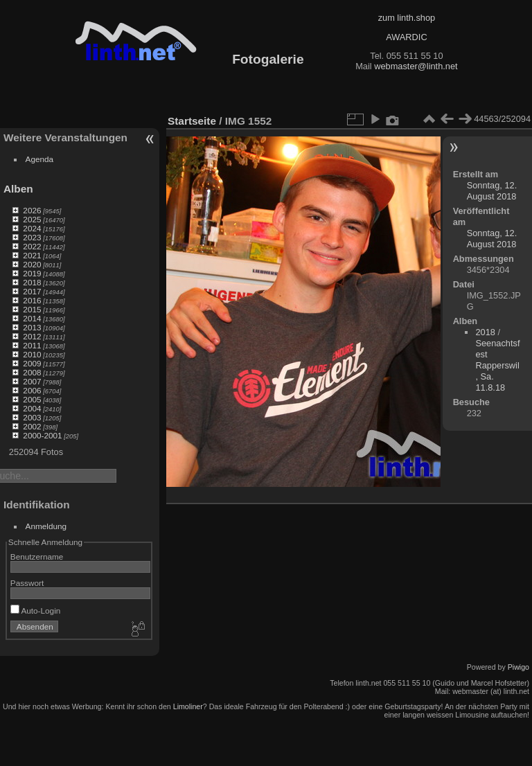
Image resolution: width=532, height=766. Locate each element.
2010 (32, 354)
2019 (32, 273)
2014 (32, 318)
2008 (32, 372)
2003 (32, 417)
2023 (32, 237)
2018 (32, 282)
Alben (18, 189)
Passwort (27, 583)
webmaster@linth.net (416, 66)
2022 (32, 246)
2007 (32, 381)
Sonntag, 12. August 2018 (492, 191)
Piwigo (518, 667)
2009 (32, 363)
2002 (32, 426)
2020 (32, 264)
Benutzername (37, 556)
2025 (32, 219)
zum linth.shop (407, 18)
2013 (32, 327)
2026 (32, 210)
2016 (32, 300)
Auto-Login (36, 611)
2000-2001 (42, 435)
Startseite (192, 121)
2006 (32, 390)
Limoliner (188, 706)
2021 (32, 255)
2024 (32, 228)
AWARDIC (406, 37)
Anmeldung (46, 526)
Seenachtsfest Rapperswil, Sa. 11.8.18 (497, 365)
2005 (32, 399)
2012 (32, 336)
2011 (32, 345)
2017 (32, 291)
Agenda (40, 159)
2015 (32, 309)
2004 (32, 408)
